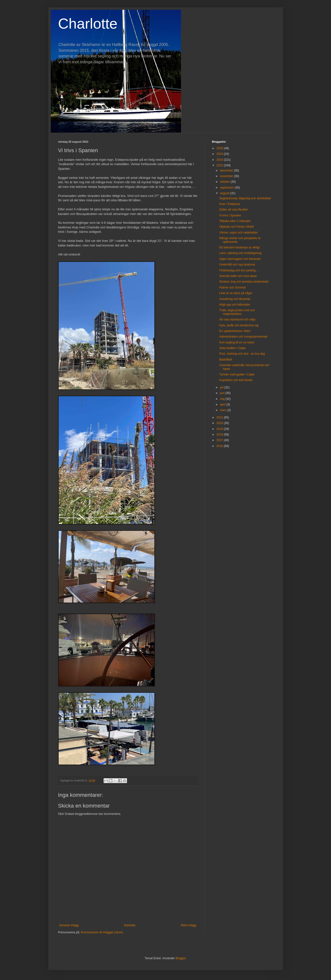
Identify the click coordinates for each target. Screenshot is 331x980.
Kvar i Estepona (230, 204)
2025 (220, 148)
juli (222, 387)
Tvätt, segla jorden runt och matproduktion (237, 312)
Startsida (130, 925)
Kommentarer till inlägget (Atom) (102, 932)
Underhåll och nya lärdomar (237, 265)
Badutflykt (226, 360)
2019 (220, 429)
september (227, 188)
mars (224, 410)
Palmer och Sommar (232, 288)
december (227, 170)
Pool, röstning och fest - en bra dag (242, 354)
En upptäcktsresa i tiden (235, 331)
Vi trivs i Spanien (230, 215)
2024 (220, 154)
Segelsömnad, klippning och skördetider (245, 198)
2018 (220, 435)
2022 (220, 165)
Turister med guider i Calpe (237, 374)
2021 (220, 417)
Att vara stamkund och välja (237, 320)
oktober (225, 182)
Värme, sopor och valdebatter (238, 233)
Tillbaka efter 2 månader (235, 221)
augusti (225, 193)
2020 (220, 423)
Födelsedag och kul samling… (239, 270)
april (223, 405)
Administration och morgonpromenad (243, 337)
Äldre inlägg (188, 925)
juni (223, 393)
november (227, 176)
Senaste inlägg (69, 925)
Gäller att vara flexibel (233, 210)
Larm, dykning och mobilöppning (240, 253)
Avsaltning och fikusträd (235, 299)
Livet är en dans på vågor (236, 293)
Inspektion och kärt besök (236, 380)
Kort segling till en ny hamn (237, 342)
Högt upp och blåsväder (235, 305)
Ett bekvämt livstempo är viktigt (239, 247)
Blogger (181, 958)
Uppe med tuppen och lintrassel (240, 259)
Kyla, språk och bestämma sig (239, 325)
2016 (220, 446)
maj (223, 399)
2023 (220, 160)
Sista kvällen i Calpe (232, 348)
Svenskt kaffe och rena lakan (238, 276)
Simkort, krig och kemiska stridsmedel (244, 282)
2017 (220, 440)
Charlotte (88, 24)
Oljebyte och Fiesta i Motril (236, 227)
